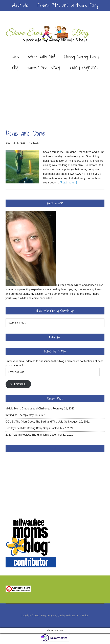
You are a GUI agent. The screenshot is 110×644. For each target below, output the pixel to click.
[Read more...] (68, 183)
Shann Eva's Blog (55, 34)
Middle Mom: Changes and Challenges (29, 409)
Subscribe (18, 384)
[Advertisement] (55, 98)
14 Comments (35, 143)
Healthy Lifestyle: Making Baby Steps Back (31, 428)
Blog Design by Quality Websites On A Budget (65, 616)
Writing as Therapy (17, 415)
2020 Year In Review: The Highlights (27, 435)
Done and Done (25, 133)
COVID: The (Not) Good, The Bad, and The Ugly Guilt (38, 422)
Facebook (55, 448)
